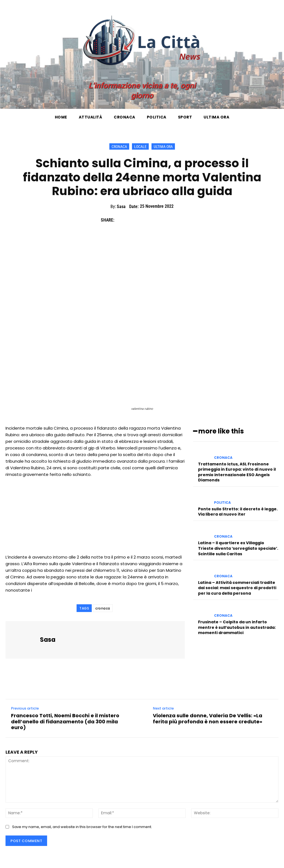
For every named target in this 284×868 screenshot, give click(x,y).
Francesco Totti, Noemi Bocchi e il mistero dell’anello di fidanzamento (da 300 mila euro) (65, 722)
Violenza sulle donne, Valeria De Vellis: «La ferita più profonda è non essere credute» (208, 719)
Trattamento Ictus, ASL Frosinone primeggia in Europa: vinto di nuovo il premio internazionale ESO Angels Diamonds (237, 472)
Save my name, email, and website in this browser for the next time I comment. (82, 827)
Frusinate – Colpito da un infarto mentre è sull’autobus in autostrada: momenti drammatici (237, 627)
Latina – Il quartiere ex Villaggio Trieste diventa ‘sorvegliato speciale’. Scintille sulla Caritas (238, 548)
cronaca (103, 608)
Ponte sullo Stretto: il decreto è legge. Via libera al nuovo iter (238, 512)
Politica (222, 503)
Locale (140, 146)
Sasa (121, 207)
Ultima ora (163, 146)
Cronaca (119, 146)
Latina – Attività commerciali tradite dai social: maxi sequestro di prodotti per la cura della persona (237, 588)
